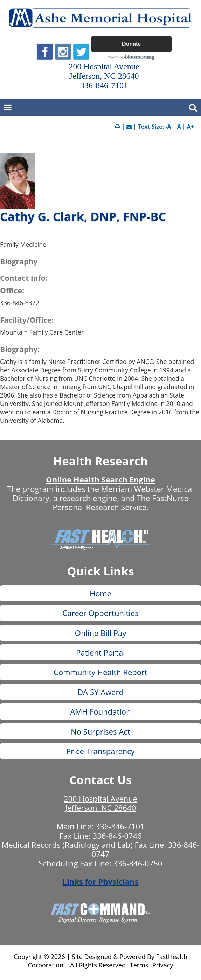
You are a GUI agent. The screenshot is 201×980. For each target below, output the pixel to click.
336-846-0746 (117, 836)
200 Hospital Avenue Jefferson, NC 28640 (100, 803)
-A (168, 127)
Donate (131, 44)
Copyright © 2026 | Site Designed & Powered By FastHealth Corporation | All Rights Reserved (100, 961)
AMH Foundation (100, 711)
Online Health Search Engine (100, 479)
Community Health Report (100, 672)
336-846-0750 (138, 863)
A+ (190, 127)
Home (100, 593)
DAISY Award (100, 692)
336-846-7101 (120, 826)
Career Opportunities (100, 613)
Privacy (163, 965)
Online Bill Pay (100, 633)
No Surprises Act (100, 731)
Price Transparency (100, 751)
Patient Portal (100, 652)
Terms (139, 965)
